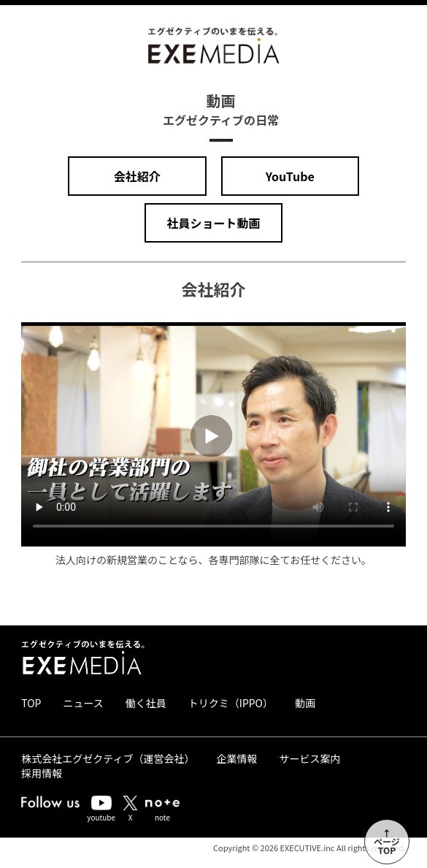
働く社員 (146, 703)
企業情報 (236, 758)
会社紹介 (137, 176)
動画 (305, 703)
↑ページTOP (387, 841)
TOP (31, 703)
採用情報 (42, 773)
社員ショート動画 (213, 223)
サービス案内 (309, 758)
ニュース (83, 703)
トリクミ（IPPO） (231, 703)
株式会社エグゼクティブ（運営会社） (108, 758)
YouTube (290, 176)
